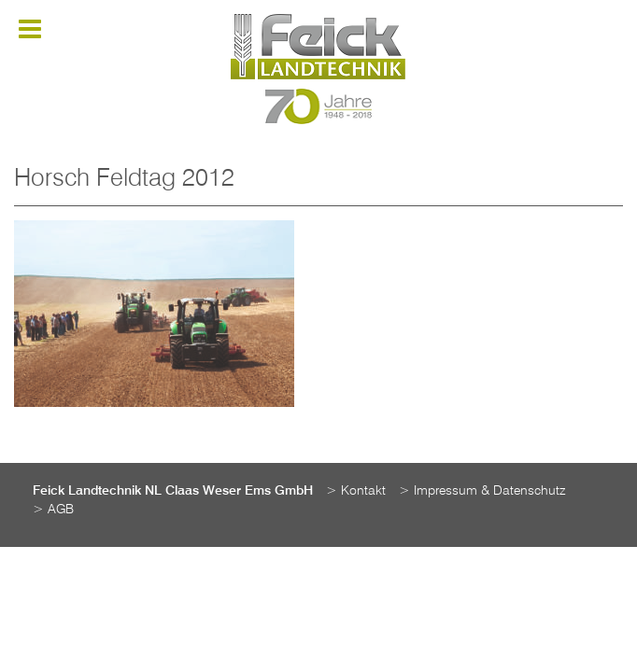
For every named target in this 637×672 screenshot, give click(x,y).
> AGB (53, 510)
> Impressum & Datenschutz (482, 491)
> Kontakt (356, 491)
